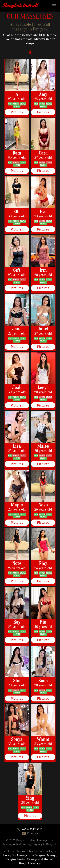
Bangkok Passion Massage (22, 859)
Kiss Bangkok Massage (43, 855)
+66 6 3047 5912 (32, 829)
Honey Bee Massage (15, 855)
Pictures (17, 112)
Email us (33, 833)
